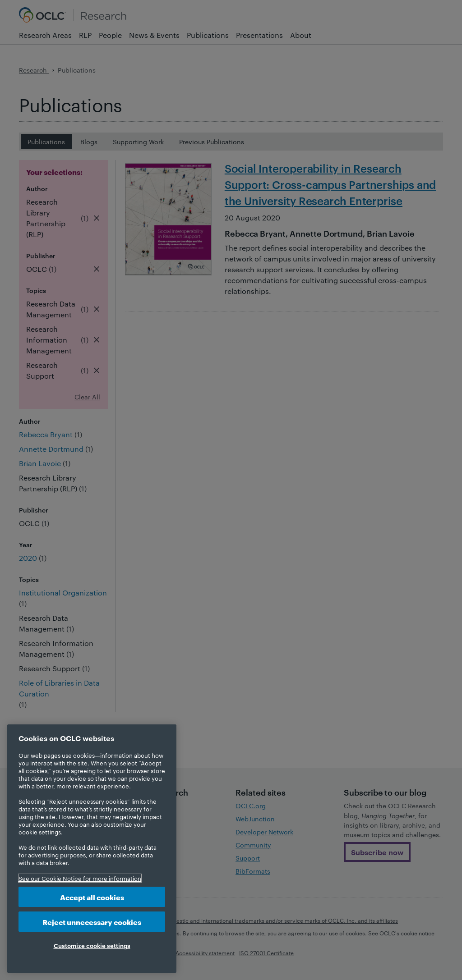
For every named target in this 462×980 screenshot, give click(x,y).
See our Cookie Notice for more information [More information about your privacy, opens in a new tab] (80, 878)
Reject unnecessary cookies (92, 922)
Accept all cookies (92, 897)
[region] (92, 849)
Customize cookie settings (92, 945)
